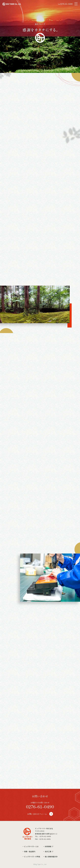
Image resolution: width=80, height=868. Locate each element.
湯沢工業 (48, 852)
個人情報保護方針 (51, 857)
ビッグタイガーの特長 (32, 857)
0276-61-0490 (65, 4)
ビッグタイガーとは (31, 846)
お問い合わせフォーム (40, 814)
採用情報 (48, 846)
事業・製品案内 (30, 852)
